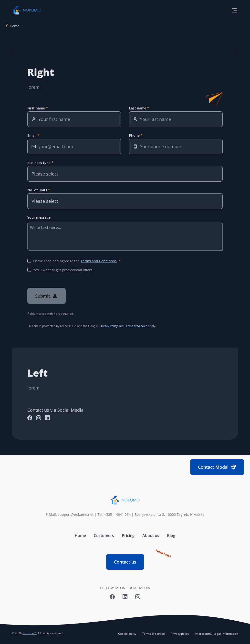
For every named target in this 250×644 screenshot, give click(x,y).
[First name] (74, 119)
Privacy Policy (109, 326)
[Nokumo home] (125, 500)
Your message (39, 217)
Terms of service (153, 634)
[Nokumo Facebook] (30, 418)
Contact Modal (217, 467)
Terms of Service (136, 326)
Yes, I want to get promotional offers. (63, 270)
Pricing (128, 536)
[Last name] (176, 119)
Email (32, 135)
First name (37, 108)
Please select (45, 174)
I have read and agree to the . (76, 261)
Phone (135, 135)
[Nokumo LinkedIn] (47, 418)
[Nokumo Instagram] (39, 418)
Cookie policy (127, 634)
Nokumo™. (30, 633)
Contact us (129, 559)
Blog (171, 536)
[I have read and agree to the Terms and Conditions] (29, 261)
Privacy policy (180, 634)
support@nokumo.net (76, 514)
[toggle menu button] (234, 10)
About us (151, 536)
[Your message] (125, 236)
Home (15, 26)
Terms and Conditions (99, 261)
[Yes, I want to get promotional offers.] (29, 270)
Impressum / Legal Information (217, 634)
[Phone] (176, 146)
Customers (104, 536)
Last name (138, 108)
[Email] (74, 146)
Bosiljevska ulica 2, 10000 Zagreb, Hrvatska (169, 514)
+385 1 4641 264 (117, 514)
